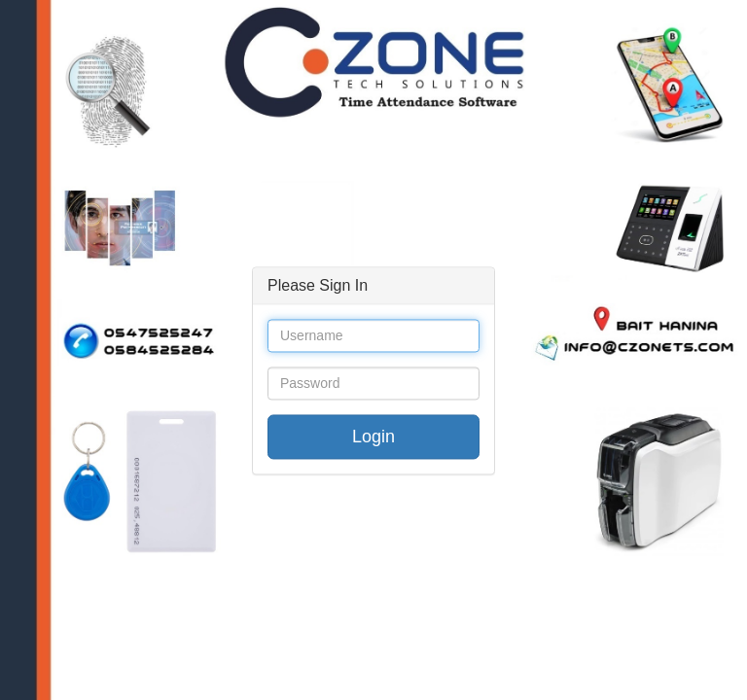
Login (373, 437)
